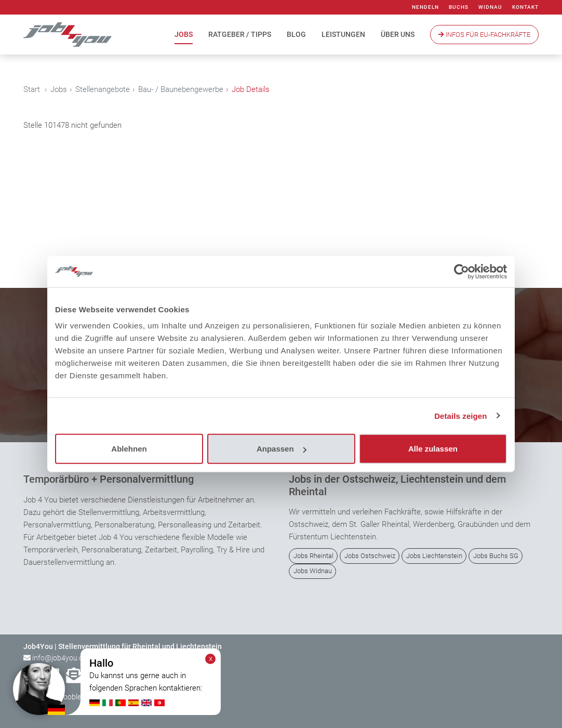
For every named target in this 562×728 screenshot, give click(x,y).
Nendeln (425, 7)
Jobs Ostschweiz (370, 556)
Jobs (184, 34)
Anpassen (282, 449)
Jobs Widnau (313, 571)
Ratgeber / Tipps (240, 34)
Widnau (490, 7)
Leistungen (343, 34)
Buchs (459, 7)
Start (32, 89)
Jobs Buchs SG (496, 556)
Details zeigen (460, 415)
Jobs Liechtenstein (434, 556)
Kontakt (525, 7)
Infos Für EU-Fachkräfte (484, 35)
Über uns (398, 34)
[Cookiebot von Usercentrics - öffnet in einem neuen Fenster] (461, 271)
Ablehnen (129, 449)
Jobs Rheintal (313, 556)
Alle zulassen (433, 449)
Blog (296, 34)
